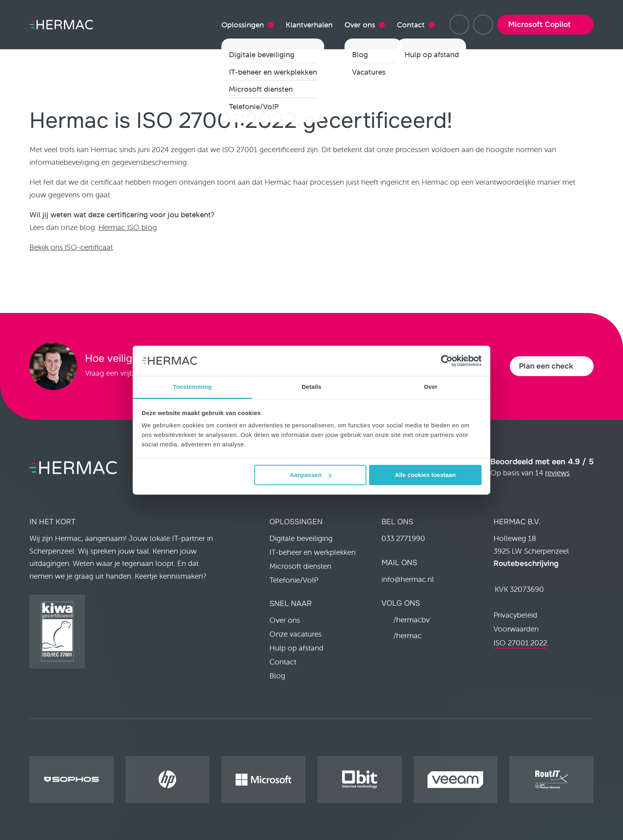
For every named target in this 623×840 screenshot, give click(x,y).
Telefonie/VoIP (294, 580)
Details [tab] (311, 387)
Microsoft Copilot (539, 25)
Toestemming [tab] (192, 387)
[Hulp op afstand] (459, 25)
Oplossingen (243, 25)
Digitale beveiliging (301, 538)
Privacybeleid (515, 615)
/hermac (407, 635)
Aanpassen (311, 475)
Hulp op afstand (296, 648)
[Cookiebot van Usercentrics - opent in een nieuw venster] (447, 361)
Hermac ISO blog (128, 227)
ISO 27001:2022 (520, 643)
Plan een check (546, 366)
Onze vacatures (295, 634)
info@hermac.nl (408, 579)
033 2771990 (403, 538)
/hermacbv (411, 620)
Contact (411, 25)
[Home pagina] (73, 25)
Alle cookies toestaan (425, 475)
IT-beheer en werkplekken (312, 552)
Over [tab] (431, 387)
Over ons (360, 25)
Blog (277, 676)
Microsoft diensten (300, 566)
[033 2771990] (483, 25)
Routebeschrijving (526, 564)
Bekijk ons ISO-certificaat (71, 247)
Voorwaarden (516, 629)
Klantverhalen (309, 25)
